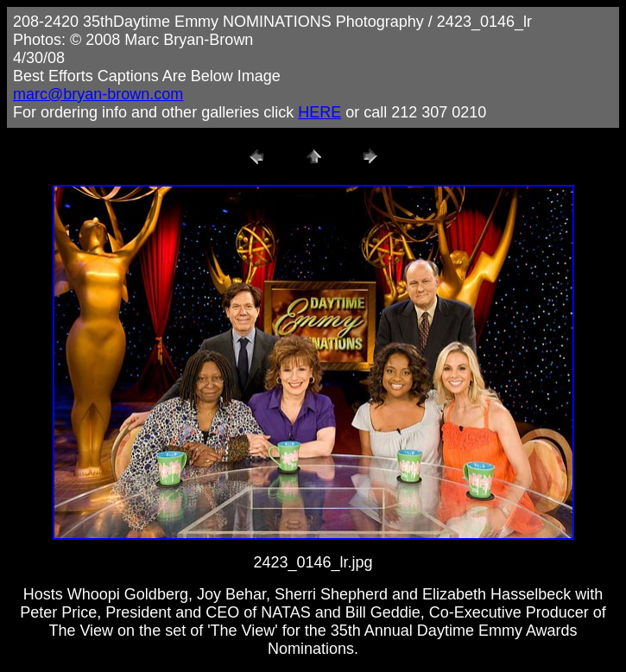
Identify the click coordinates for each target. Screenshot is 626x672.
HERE (319, 112)
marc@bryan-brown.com (98, 94)
